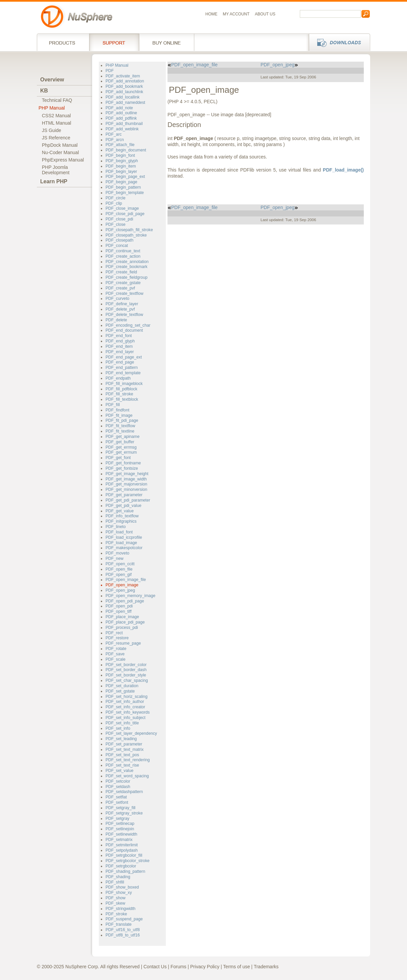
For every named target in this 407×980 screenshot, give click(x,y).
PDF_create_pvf (120, 288)
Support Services (114, 42)
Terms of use (236, 967)
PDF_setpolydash (122, 850)
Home (211, 14)
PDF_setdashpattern (124, 792)
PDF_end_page (120, 362)
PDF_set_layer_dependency (131, 733)
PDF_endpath (118, 378)
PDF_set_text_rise (122, 765)
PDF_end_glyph (120, 341)
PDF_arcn (115, 140)
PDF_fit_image (119, 415)
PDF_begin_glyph (122, 161)
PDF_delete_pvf (120, 309)
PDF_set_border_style (126, 675)
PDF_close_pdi (119, 219)
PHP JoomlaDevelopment (56, 170)
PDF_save (115, 654)
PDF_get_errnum (121, 452)
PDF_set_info (118, 728)
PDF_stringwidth (120, 909)
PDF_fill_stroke (119, 394)
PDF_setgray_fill (120, 808)
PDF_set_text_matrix (125, 749)
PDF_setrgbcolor (121, 866)
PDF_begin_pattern (123, 187)
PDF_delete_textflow (124, 315)
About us (265, 14)
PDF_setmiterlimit (122, 845)
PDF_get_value (120, 511)
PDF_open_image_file (126, 580)
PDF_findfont (117, 410)
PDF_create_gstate (123, 283)
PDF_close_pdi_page (125, 214)
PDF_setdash (118, 787)
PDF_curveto (117, 299)
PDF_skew (115, 903)
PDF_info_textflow (122, 516)
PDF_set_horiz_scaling (126, 697)
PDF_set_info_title (122, 723)
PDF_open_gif (119, 575)
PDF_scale (116, 659)
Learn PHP (54, 181)
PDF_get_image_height (127, 474)
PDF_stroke (116, 914)
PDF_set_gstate (120, 691)
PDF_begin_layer (121, 172)
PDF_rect (114, 633)
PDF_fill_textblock (122, 399)
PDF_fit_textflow (120, 426)
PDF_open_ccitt (120, 564)
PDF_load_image (121, 543)
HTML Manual (56, 123)
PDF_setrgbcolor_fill (124, 855)
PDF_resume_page (123, 643)
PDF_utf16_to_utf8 (123, 930)
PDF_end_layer (120, 352)
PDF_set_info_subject (125, 718)
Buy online (167, 42)
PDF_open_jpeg (120, 590)
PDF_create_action (123, 256)
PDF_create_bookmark (126, 267)
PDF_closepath (119, 240)
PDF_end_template (123, 373)
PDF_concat (117, 246)
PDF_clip (114, 203)
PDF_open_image (122, 585)
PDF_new (114, 559)
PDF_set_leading (121, 739)
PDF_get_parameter (124, 495)
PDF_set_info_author (125, 702)
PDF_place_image (122, 617)
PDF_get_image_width (126, 479)
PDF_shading (118, 877)
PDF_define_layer (122, 304)
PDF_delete (116, 320)
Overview (52, 80)
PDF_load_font (119, 532)
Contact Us (155, 967)
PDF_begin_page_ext (125, 177)
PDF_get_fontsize (122, 468)
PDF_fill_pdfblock (121, 389)
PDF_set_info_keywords (128, 712)
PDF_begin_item (121, 166)
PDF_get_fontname (123, 463)
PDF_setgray (117, 819)
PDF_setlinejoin (120, 829)
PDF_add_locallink (123, 97)
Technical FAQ (57, 100)
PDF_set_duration (122, 686)
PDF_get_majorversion (126, 484)
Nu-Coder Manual (60, 152)
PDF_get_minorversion (126, 489)
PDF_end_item (119, 346)
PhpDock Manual (60, 145)
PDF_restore (117, 638)
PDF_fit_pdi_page (122, 420)
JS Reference (56, 138)
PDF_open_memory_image (130, 596)
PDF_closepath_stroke (126, 235)
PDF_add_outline (121, 113)
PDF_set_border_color (126, 665)
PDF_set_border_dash (126, 670)
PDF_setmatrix (119, 840)
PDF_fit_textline (120, 431)
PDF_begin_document (126, 150)
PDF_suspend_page (124, 919)
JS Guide (52, 130)
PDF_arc (114, 134)
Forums (178, 967)
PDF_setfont (117, 802)
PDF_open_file (119, 569)
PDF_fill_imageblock (124, 384)
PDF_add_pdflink (121, 118)
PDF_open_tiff (119, 611)
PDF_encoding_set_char (128, 325)
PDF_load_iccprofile (124, 537)
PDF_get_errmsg (121, 447)
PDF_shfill (115, 882)
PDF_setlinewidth (121, 834)
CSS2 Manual (56, 116)
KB (44, 91)
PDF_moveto (117, 553)
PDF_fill (113, 405)
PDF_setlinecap (120, 824)
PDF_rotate (116, 649)
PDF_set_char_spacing (127, 680)
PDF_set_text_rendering (128, 760)
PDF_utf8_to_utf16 (123, 935)
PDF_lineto (116, 527)
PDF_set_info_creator (125, 707)
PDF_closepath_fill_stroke (129, 230)
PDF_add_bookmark (124, 86)
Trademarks (266, 967)
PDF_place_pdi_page (125, 622)
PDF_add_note (119, 108)
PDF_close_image (122, 208)
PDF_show (116, 898)
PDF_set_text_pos (122, 755)
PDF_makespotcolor (124, 548)
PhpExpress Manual (63, 160)
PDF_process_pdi (122, 628)
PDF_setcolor (118, 781)
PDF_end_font (119, 336)
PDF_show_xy (119, 893)
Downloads (337, 42)
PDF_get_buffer (120, 442)
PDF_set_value (119, 771)
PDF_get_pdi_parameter (128, 500)
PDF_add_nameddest (125, 103)
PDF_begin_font (120, 155)
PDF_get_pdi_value (123, 506)
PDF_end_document (124, 330)
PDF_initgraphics (121, 521)
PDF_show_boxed (122, 887)
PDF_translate (119, 924)
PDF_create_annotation (127, 262)
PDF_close (116, 224)
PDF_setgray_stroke (124, 813)
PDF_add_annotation (125, 81)
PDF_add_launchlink (124, 92)
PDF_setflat (116, 797)
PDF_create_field (121, 272)
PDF (110, 71)
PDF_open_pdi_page (125, 601)
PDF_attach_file (120, 145)
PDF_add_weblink (122, 129)
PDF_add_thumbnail (124, 124)
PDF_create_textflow (124, 293)
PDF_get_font (118, 458)
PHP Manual (52, 108)
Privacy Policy (205, 967)
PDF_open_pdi (119, 606)
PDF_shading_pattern (125, 871)
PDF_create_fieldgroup (126, 277)
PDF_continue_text (123, 251)
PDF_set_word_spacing (127, 776)
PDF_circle (116, 198)
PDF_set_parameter (124, 744)
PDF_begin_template (125, 193)
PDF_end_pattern (122, 368)
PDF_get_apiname (123, 437)
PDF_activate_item (123, 76)
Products (63, 42)
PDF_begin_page (121, 182)
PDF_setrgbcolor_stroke (127, 861)
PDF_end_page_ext (124, 357)
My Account (236, 14)
